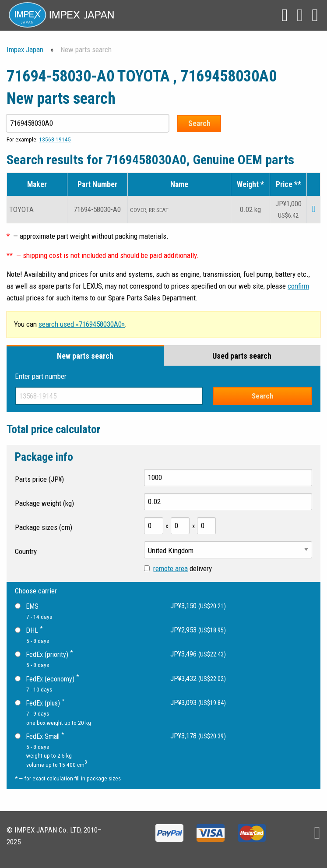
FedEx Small (39, 736)
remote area (171, 568)
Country (26, 551)
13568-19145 (55, 139)
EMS (27, 606)
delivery (178, 568)
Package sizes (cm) (44, 527)
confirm (298, 286)
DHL (29, 630)
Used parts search (242, 356)
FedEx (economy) (47, 678)
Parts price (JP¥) (39, 479)
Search (201, 123)
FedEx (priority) (44, 654)
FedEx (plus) (40, 702)
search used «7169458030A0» (82, 324)
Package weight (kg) (44, 503)
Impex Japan (25, 49)
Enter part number (41, 376)
